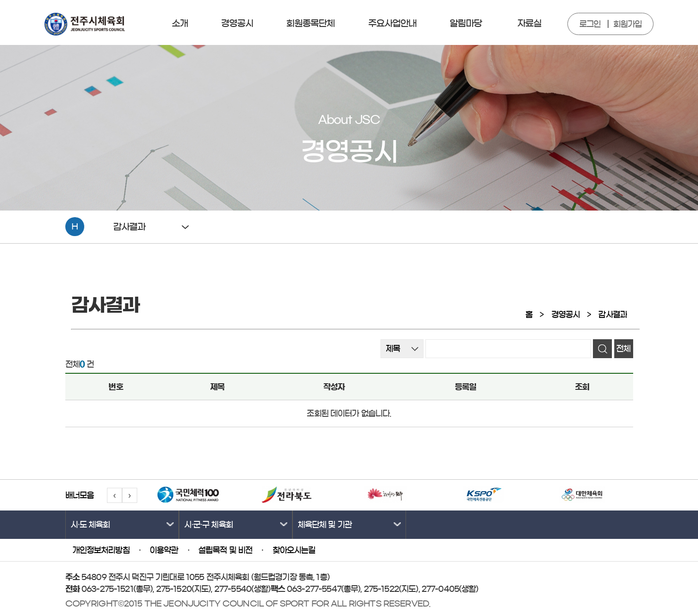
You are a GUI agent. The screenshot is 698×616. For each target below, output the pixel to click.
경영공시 (566, 314)
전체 (623, 348)
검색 (602, 349)
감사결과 (613, 314)
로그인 (590, 24)
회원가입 (628, 24)
